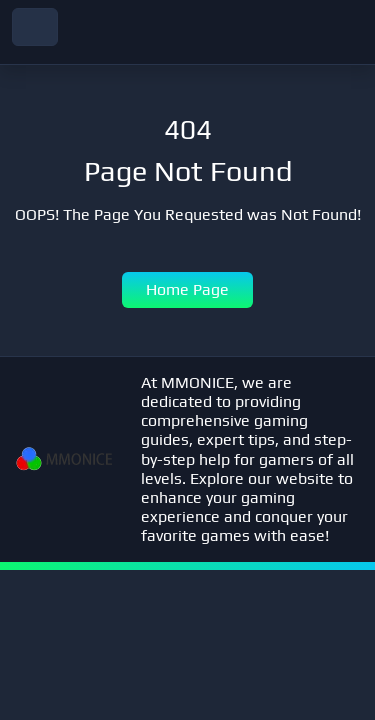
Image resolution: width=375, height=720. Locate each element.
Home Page (187, 289)
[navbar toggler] (35, 27)
